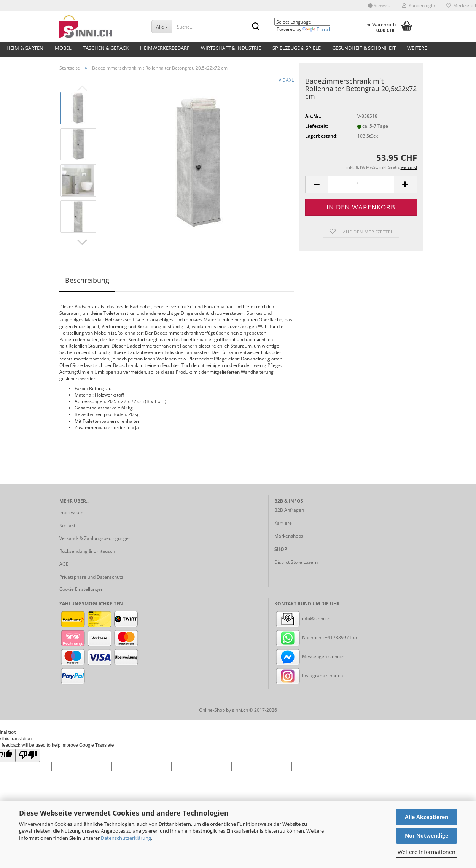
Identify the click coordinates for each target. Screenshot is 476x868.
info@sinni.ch (302, 618)
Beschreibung (87, 280)
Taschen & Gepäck (106, 48)
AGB (64, 564)
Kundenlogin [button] (419, 6)
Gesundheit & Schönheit (364, 48)
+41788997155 (341, 637)
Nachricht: (300, 637)
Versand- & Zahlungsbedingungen (95, 538)
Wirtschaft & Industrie (231, 48)
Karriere (283, 523)
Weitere (417, 48)
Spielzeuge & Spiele (297, 48)
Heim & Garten (25, 48)
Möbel (63, 48)
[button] (379, 6)
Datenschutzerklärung (126, 838)
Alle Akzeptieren (427, 817)
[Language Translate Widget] (308, 22)
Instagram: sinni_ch (309, 675)
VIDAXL (286, 80)
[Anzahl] (361, 185)
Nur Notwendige (427, 835)
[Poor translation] (28, 755)
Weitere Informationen (427, 852)
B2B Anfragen (289, 510)
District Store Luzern (296, 562)
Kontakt (67, 525)
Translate (320, 29)
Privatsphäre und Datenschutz (91, 577)
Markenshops (289, 536)
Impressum (71, 512)
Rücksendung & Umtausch (87, 551)
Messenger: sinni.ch (309, 656)
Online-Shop (212, 710)
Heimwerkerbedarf (165, 48)
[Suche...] (162, 27)
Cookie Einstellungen (81, 589)
